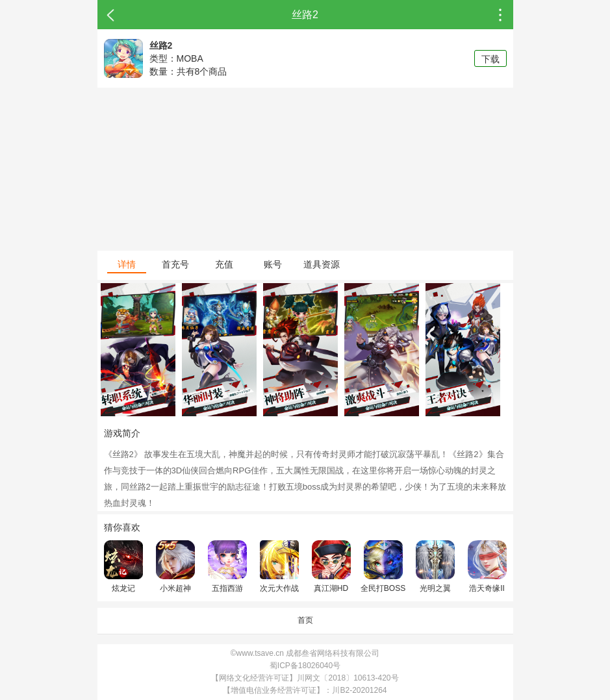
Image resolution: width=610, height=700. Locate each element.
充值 (224, 264)
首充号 (175, 264)
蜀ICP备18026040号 (305, 666)
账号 (273, 264)
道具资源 (322, 264)
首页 (305, 620)
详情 (127, 264)
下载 (490, 59)
